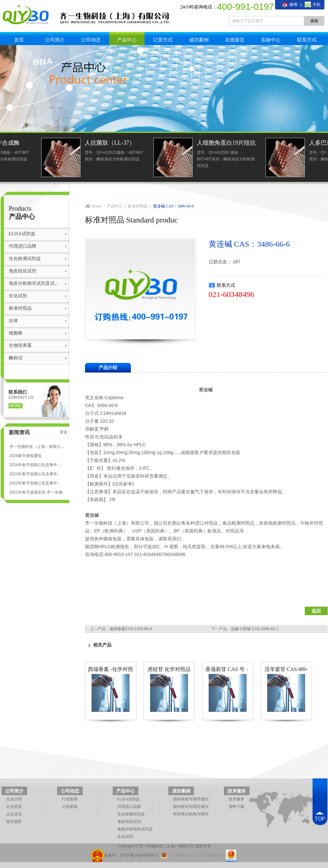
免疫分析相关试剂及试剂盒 (36, 283)
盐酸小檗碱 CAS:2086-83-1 (255, 629)
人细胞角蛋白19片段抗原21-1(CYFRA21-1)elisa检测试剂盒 (298, 144)
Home (97, 206)
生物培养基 (20, 345)
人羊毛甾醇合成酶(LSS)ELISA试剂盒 (68, 144)
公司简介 (55, 40)
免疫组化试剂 (23, 271)
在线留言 (235, 40)
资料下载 (236, 807)
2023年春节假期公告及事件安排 (37, 474)
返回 (316, 611)
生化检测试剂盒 (25, 259)
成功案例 (199, 40)
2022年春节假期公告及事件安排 (37, 483)
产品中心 (127, 40)
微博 (290, 5)
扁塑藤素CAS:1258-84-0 (131, 629)
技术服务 (237, 791)
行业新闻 (70, 799)
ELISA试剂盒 (22, 234)
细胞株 (16, 333)
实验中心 (271, 40)
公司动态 (91, 40)
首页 (19, 40)
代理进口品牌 (23, 246)
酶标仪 (16, 358)
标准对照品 (20, 308)
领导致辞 (14, 822)
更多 (64, 432)
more (15, 406)
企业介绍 (14, 799)
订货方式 (163, 40)
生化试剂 (18, 296)
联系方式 (307, 40)
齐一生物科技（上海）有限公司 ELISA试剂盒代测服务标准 (37, 447)
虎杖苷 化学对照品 (169, 669)
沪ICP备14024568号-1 (139, 855)
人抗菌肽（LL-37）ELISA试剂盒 (181, 144)
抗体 (13, 321)
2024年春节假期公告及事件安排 (37, 465)
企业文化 (14, 814)
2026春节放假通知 (26, 456)
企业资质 (14, 807)
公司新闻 (70, 807)
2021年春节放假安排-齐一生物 (36, 492)
